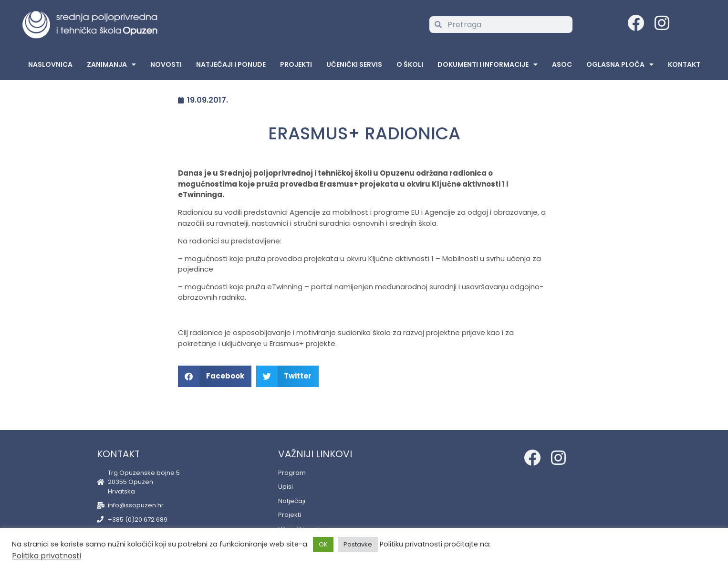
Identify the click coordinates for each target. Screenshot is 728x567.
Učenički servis (354, 64)
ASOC (562, 64)
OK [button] (323, 544)
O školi (410, 64)
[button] (215, 376)
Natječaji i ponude (231, 64)
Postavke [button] (358, 544)
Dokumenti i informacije (488, 64)
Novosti (166, 64)
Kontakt (684, 64)
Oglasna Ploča (620, 64)
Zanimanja (111, 64)
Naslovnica (50, 64)
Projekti (296, 64)
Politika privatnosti (47, 556)
